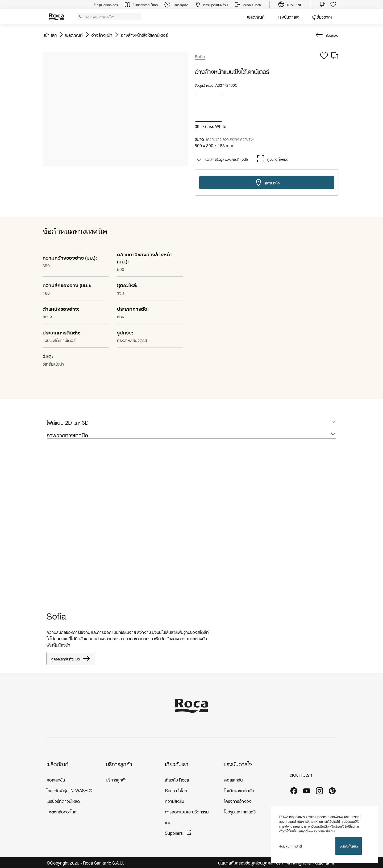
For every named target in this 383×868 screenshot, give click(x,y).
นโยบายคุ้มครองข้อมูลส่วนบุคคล (245, 863)
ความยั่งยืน (174, 801)
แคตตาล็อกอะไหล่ (61, 811)
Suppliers (174, 832)
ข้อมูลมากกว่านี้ (291, 846)
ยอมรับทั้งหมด (349, 846)
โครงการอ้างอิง (238, 801)
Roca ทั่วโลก (176, 790)
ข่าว (168, 822)
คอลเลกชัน (56, 779)
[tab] (191, 422)
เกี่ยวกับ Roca (177, 779)
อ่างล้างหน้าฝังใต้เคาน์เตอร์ (144, 35)
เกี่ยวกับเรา (177, 764)
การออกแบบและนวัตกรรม (187, 811)
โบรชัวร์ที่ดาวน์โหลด (63, 801)
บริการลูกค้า (119, 764)
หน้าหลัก (50, 35)
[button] (81, 16)
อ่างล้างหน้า (102, 35)
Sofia (56, 615)
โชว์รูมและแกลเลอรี (240, 811)
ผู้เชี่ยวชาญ (322, 16)
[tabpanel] (49, 526)
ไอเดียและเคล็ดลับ (239, 790)
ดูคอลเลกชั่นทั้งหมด (71, 659)
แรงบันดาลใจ (288, 16)
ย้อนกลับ (332, 35)
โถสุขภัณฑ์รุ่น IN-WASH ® (69, 790)
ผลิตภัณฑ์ (256, 16)
